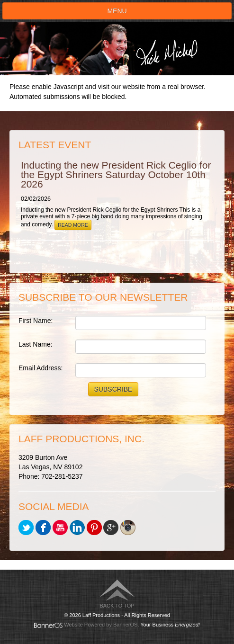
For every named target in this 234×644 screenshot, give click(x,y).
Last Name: (36, 344)
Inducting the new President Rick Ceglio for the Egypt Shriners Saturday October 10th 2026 (116, 174)
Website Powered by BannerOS (101, 625)
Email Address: (40, 368)
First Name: (36, 321)
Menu (117, 11)
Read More (73, 225)
